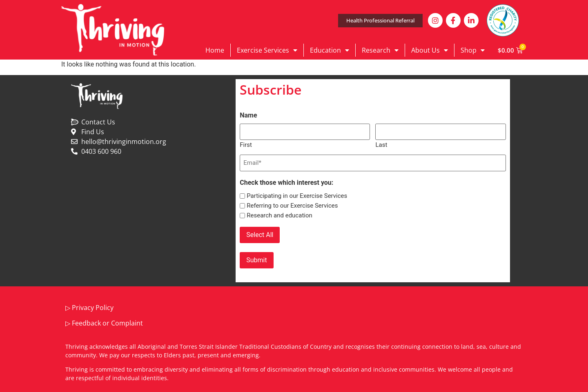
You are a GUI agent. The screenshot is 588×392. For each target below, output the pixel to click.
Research (380, 50)
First (246, 145)
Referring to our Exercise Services (292, 206)
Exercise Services (267, 50)
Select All (260, 235)
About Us (430, 50)
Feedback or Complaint (107, 323)
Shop (473, 50)
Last (381, 145)
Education (330, 50)
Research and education (280, 216)
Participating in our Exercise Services (297, 196)
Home (215, 50)
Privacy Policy (93, 308)
